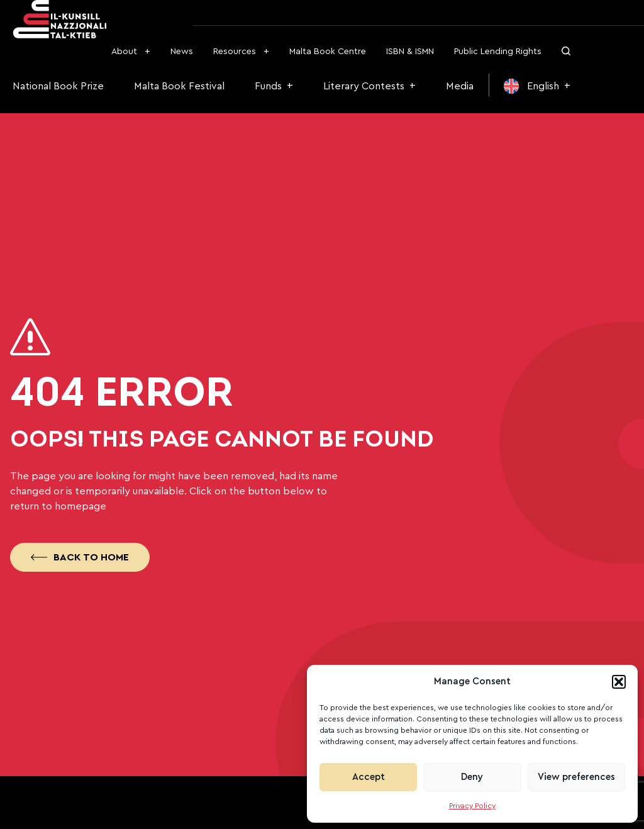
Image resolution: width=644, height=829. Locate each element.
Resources (235, 52)
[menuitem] (537, 86)
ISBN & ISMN (410, 52)
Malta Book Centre (328, 52)
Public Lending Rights (498, 52)
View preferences (576, 777)
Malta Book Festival (179, 86)
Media (460, 86)
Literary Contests (364, 86)
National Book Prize (58, 86)
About (124, 52)
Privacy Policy (472, 806)
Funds (268, 86)
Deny (472, 777)
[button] (619, 682)
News (182, 52)
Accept (369, 777)
